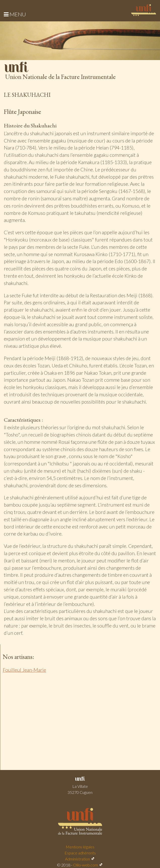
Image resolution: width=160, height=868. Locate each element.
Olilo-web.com (86, 865)
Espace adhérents (80, 853)
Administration (77, 859)
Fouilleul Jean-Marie (24, 670)
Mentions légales (80, 847)
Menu (15, 14)
